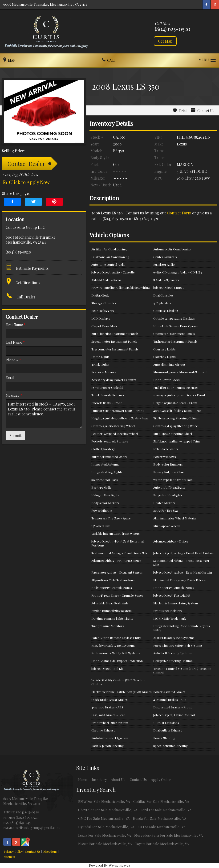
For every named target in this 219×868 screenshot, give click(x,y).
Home (83, 780)
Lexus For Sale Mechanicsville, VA (105, 835)
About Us (118, 780)
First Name (16, 325)
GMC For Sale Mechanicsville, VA (104, 818)
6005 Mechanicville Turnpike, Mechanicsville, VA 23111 (45, 4)
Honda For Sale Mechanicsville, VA (160, 818)
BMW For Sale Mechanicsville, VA (104, 801)
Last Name (15, 342)
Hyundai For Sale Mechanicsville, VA (106, 827)
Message (14, 395)
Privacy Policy (13, 851)
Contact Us (33, 851)
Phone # (13, 360)
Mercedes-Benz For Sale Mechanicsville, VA (168, 835)
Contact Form (179, 213)
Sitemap (9, 857)
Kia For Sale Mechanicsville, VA (162, 827)
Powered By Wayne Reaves (110, 865)
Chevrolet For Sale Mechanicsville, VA (108, 810)
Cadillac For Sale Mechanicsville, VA (161, 801)
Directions (50, 851)
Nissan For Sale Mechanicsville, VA (105, 844)
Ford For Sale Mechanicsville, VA (166, 810)
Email (10, 378)
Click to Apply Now (26, 182)
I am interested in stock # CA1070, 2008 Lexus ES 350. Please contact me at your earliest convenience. (44, 414)
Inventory (99, 780)
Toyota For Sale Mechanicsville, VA (162, 844)
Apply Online (161, 780)
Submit (15, 436)
